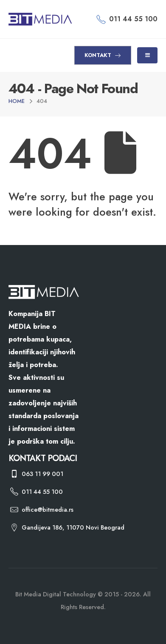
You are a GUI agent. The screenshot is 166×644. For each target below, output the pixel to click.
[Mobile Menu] (147, 55)
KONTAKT (103, 55)
